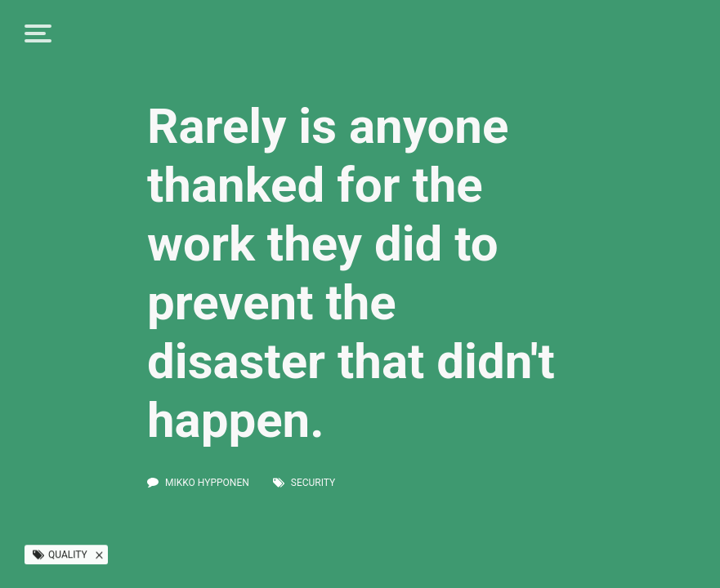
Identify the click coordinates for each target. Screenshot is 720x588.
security (313, 483)
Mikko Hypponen (207, 483)
